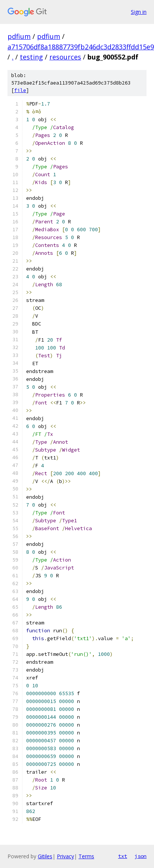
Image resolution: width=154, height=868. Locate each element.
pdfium (19, 36)
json (141, 856)
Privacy (65, 856)
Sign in (139, 12)
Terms (86, 856)
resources (65, 57)
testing (31, 57)
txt (123, 856)
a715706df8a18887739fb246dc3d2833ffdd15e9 (81, 47)
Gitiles (45, 856)
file (20, 90)
